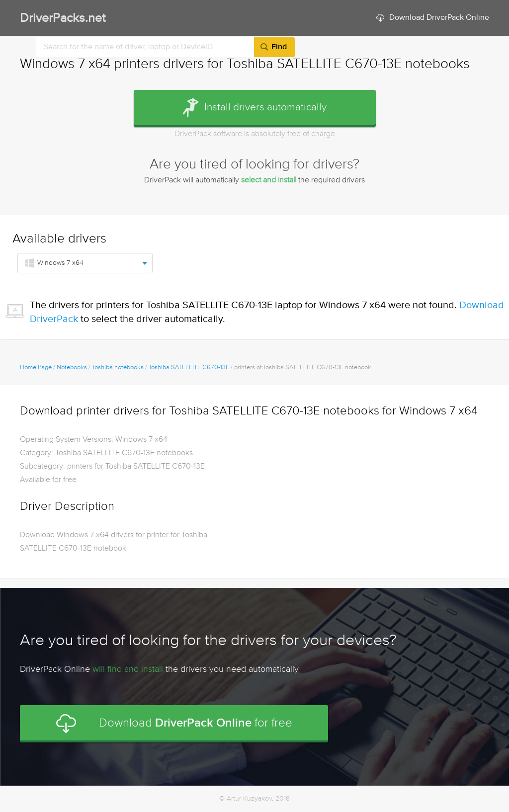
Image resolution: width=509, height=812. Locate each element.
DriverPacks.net (63, 19)
